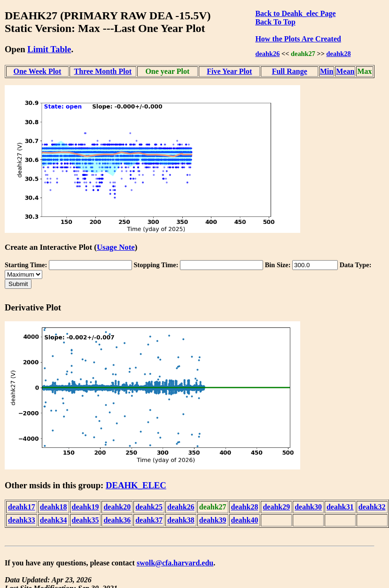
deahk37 (149, 520)
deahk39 (213, 520)
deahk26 (267, 54)
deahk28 (339, 54)
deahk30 (308, 507)
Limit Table (49, 49)
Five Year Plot (229, 71)
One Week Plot (38, 71)
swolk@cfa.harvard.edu (175, 563)
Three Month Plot (103, 71)
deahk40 (245, 520)
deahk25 (149, 507)
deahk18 (54, 507)
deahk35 (86, 520)
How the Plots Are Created (298, 39)
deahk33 (22, 520)
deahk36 (117, 520)
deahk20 (117, 507)
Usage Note (116, 247)
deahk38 (181, 520)
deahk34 (54, 520)
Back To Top (275, 22)
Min (327, 71)
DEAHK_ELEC (136, 485)
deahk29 (276, 507)
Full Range (290, 71)
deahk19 (86, 507)
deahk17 (22, 507)
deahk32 (372, 507)
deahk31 (340, 507)
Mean (345, 71)
